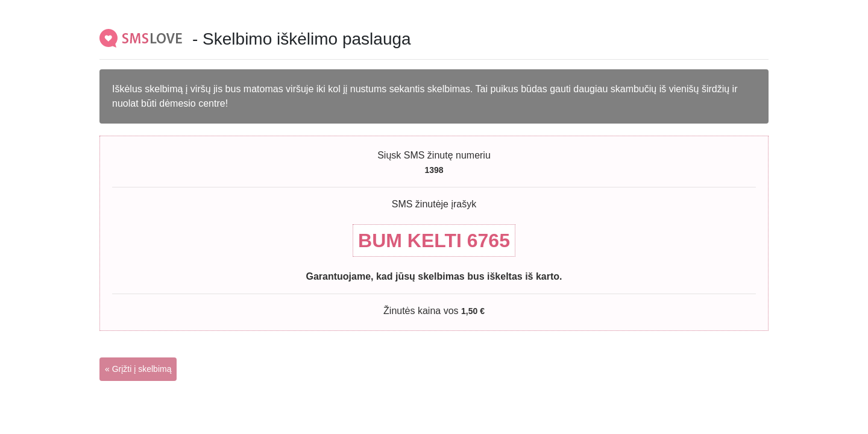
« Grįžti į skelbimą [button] (138, 369)
